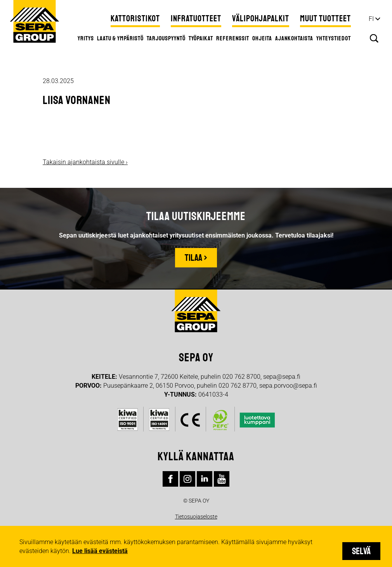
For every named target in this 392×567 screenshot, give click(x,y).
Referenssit (233, 38)
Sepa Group (35, 21)
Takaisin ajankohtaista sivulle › (85, 162)
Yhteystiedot (334, 38)
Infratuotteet (196, 19)
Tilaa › (196, 258)
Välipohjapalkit (261, 19)
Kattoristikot (135, 19)
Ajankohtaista (294, 38)
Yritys (86, 38)
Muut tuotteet (325, 19)
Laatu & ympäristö (120, 38)
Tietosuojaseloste (196, 517)
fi (371, 19)
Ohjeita (262, 38)
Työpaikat (201, 38)
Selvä (361, 551)
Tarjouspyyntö (166, 38)
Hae (374, 38)
